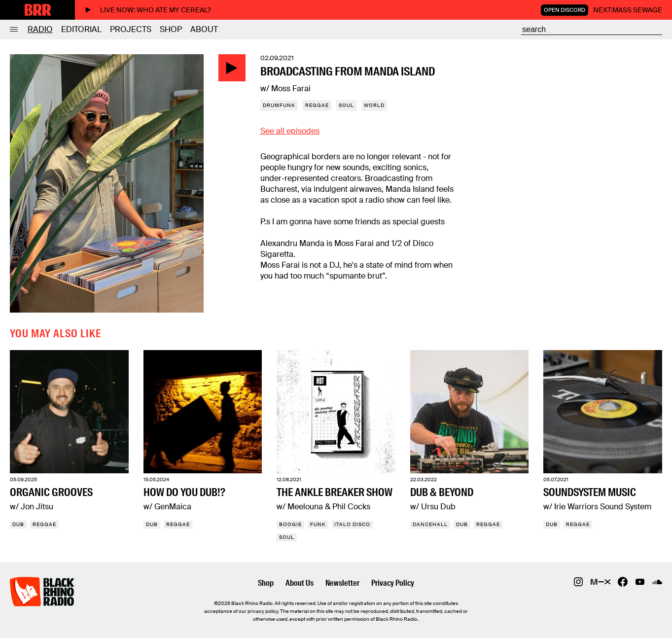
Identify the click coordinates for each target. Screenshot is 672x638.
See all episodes (290, 131)
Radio (40, 29)
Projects (131, 29)
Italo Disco (352, 524)
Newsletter (342, 583)
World (374, 105)
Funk (318, 524)
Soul (346, 105)
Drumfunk (279, 105)
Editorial (81, 29)
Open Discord (565, 10)
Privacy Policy (393, 583)
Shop (171, 29)
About (204, 29)
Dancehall (430, 524)
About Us (300, 583)
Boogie (290, 524)
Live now (148, 10)
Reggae (317, 105)
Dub (18, 524)
